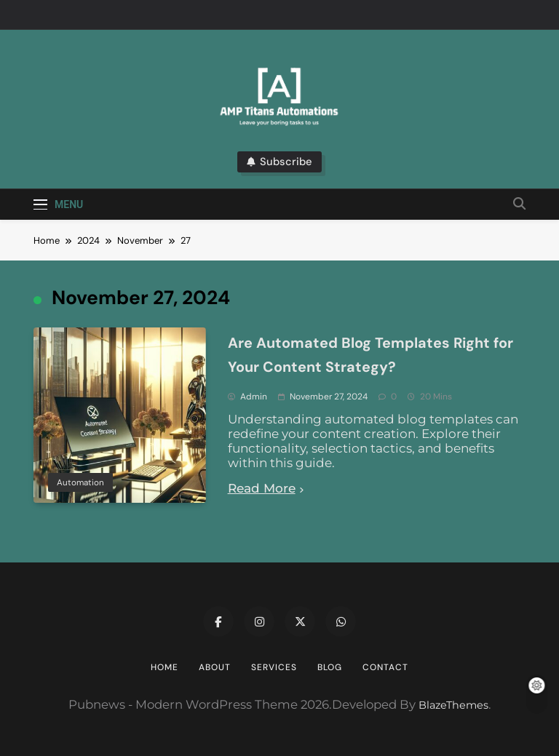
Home (164, 667)
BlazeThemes (453, 705)
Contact (385, 667)
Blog (330, 667)
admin (254, 397)
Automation (80, 482)
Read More (266, 488)
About (215, 667)
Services (274, 667)
